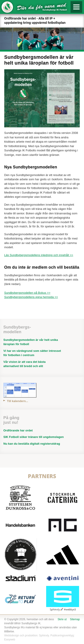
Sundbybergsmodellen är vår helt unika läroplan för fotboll (31, 342)
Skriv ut (62, 619)
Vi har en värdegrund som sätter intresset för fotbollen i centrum (32, 353)
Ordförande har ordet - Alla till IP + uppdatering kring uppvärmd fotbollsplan (35, 21)
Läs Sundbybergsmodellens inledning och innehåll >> (39, 255)
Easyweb (10, 640)
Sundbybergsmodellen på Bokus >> (27, 293)
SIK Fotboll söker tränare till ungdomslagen (33, 437)
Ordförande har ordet (18, 430)
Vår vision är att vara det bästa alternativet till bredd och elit (25, 364)
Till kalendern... (17, 401)
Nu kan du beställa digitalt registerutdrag (32, 444)
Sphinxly (44, 635)
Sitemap (75, 619)
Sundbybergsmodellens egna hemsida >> (31, 297)
